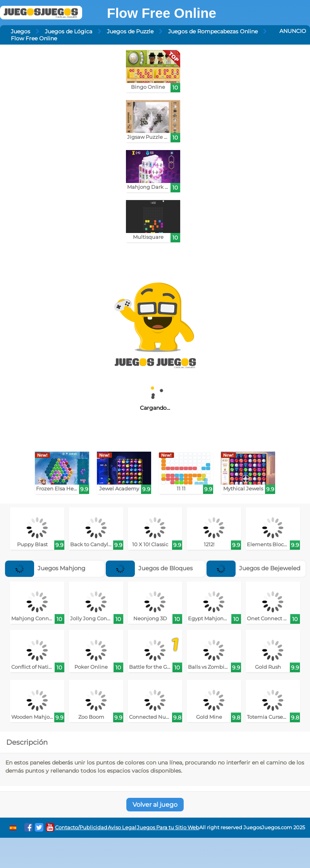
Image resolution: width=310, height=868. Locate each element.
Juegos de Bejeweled (253, 568)
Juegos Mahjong (45, 568)
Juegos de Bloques (149, 568)
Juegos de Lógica (69, 31)
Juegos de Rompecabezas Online (213, 31)
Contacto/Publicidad (81, 827)
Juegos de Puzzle (130, 31)
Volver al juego (155, 805)
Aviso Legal (122, 827)
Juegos (21, 31)
